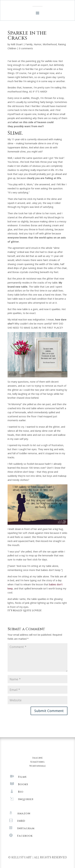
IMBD (21, 821)
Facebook (25, 836)
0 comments (26, 48)
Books (23, 784)
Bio (21, 792)
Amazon (24, 813)
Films (22, 777)
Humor (38, 44)
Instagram (26, 828)
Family (29, 44)
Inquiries (26, 799)
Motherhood (50, 44)
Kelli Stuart (17, 44)
